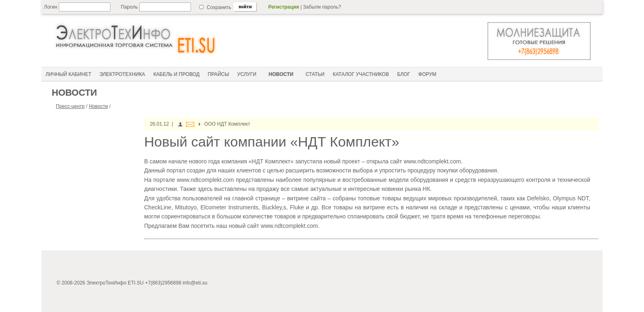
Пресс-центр (70, 106)
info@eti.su (195, 283)
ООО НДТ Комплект (227, 124)
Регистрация (284, 7)
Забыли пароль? (322, 7)
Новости (98, 106)
